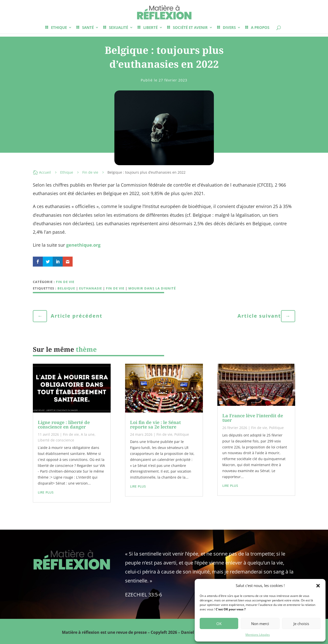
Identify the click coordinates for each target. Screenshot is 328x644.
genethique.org (83, 245)
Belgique (66, 288)
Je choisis (301, 624)
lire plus (46, 492)
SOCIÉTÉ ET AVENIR (190, 28)
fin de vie (115, 288)
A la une (88, 434)
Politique (182, 434)
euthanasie (91, 288)
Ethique (67, 172)
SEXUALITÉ (118, 28)
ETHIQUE (59, 28)
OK (219, 624)
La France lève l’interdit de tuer (253, 418)
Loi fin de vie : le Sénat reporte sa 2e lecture (155, 425)
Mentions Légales (258, 635)
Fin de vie (90, 172)
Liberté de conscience (56, 440)
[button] (318, 586)
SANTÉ (88, 28)
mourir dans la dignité (152, 288)
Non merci (260, 624)
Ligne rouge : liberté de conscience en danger (64, 425)
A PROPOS (260, 28)
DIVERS (229, 28)
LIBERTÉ (150, 28)
